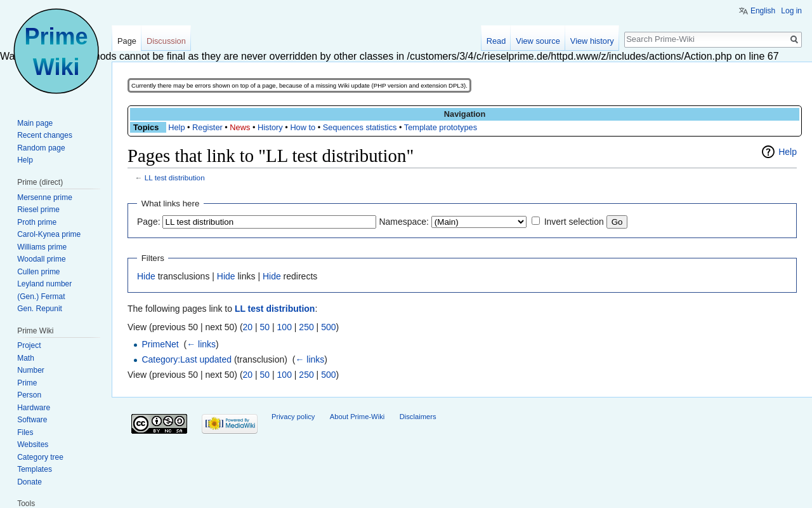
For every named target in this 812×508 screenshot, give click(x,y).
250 (306, 327)
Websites (33, 444)
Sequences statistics (360, 127)
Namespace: (404, 222)
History (270, 127)
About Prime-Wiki (357, 417)
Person (29, 395)
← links (201, 344)
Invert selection (574, 222)
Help (176, 127)
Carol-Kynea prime (49, 234)
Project (29, 345)
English (763, 11)
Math (26, 358)
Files (25, 432)
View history (592, 41)
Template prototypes (441, 127)
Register (207, 127)
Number (31, 370)
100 (285, 327)
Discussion (166, 41)
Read (496, 41)
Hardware (34, 408)
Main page (35, 123)
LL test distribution (175, 177)
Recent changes (45, 135)
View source (538, 41)
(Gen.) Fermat (41, 297)
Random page (41, 148)
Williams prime (42, 247)
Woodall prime (41, 259)
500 (328, 327)
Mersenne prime (45, 197)
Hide (146, 276)
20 (248, 327)
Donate (29, 482)
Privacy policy (293, 417)
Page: (149, 222)
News (240, 127)
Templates (35, 469)
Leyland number (44, 284)
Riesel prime (38, 210)
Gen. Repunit (40, 309)
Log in (791, 11)
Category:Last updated (187, 359)
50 (265, 327)
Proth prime (37, 222)
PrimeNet (160, 344)
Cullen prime (38, 272)
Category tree (40, 457)
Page (127, 41)
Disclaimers (418, 417)
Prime (27, 383)
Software (32, 420)
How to (303, 127)
